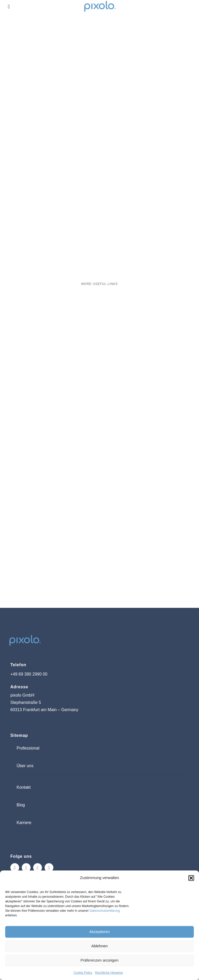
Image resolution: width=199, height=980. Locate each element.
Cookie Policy (83, 973)
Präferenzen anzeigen (100, 960)
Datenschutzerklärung (105, 911)
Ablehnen (99, 946)
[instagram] (15, 868)
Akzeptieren (99, 932)
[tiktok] (38, 868)
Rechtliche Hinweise (109, 973)
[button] (191, 878)
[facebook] (26, 868)
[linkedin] (49, 868)
